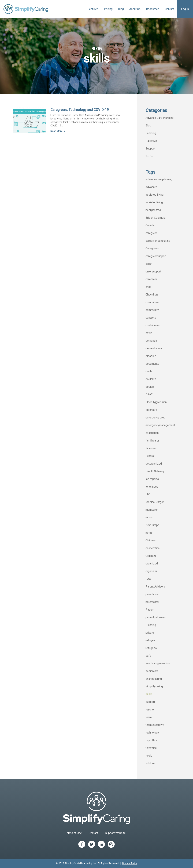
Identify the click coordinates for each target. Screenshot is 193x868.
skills (149, 694)
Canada (150, 225)
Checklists (152, 295)
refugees (151, 648)
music (149, 517)
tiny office (151, 740)
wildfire (150, 763)
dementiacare (154, 348)
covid (149, 333)
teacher (150, 710)
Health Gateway (155, 471)
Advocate (151, 187)
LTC (148, 494)
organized (152, 564)
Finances (151, 448)
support (150, 702)
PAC (148, 579)
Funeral (150, 456)
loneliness (152, 487)
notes (149, 533)
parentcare (152, 594)
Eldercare (151, 410)
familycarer (152, 441)
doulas (150, 387)
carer (149, 264)
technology (152, 733)
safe (148, 656)
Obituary (151, 540)
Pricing (108, 9)
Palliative (151, 141)
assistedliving (154, 202)
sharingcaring (154, 679)
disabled (151, 356)
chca (148, 287)
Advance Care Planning (159, 118)
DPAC (149, 394)
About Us (135, 9)
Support (150, 149)
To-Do (149, 156)
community (152, 310)
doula (149, 371)
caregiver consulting (158, 241)
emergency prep (155, 417)
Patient (150, 610)
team (149, 717)
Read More (58, 131)
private (150, 633)
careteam (151, 279)
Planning (151, 625)
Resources (153, 9)
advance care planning (159, 179)
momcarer (152, 510)
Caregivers (152, 248)
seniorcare (152, 671)
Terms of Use (74, 833)
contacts (151, 318)
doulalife (151, 379)
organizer (151, 571)
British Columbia (155, 218)
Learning (151, 133)
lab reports (152, 479)
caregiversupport (156, 256)
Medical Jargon (155, 502)
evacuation (152, 433)
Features (93, 9)
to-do (149, 756)
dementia (151, 341)
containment (153, 325)
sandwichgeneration (158, 663)
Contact (170, 9)
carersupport (153, 271)
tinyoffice (151, 748)
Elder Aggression (156, 402)
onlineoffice (153, 548)
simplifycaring (154, 686)
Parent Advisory (155, 587)
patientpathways (156, 617)
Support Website (115, 833)
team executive (155, 725)
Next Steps (152, 525)
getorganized (154, 464)
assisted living (155, 195)
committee (152, 302)
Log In (185, 9)
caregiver (151, 233)
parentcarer (152, 602)
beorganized (153, 210)
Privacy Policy (130, 863)
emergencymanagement (160, 425)
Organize (151, 556)
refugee (150, 640)
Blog (121, 9)
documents (152, 364)
